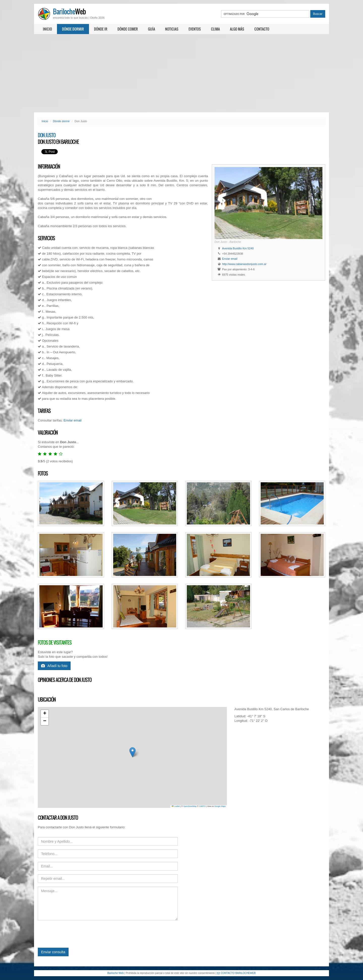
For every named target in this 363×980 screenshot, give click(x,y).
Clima (215, 29)
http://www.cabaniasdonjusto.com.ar (244, 264)
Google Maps (220, 806)
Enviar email (230, 259)
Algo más (237, 29)
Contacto (262, 29)
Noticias (172, 29)
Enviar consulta (53, 952)
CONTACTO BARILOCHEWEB (236, 973)
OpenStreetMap (190, 806)
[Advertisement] (181, 73)
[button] (132, 752)
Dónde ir (101, 29)
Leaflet (176, 806)
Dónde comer (128, 29)
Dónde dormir (73, 29)
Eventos (195, 29)
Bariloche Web (116, 973)
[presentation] (76, 934)
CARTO (202, 806)
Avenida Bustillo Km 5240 (238, 248)
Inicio (47, 29)
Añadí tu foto (54, 666)
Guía (152, 29)
